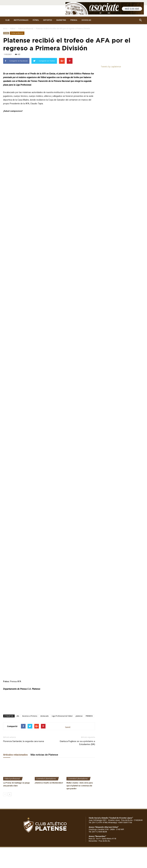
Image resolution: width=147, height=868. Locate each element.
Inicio (5, 29)
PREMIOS (89, 666)
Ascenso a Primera (30, 666)
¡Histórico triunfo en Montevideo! (49, 733)
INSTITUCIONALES (21, 20)
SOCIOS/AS (86, 20)
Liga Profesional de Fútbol (62, 666)
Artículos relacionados (15, 705)
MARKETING (61, 20)
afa (18, 666)
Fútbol (13, 29)
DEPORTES (48, 20)
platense (79, 666)
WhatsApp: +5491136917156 (120, 772)
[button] (140, 20)
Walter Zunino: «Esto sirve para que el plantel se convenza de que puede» (80, 736)
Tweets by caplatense (111, 67)
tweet (68, 677)
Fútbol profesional (26, 29)
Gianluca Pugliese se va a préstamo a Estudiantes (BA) (77, 693)
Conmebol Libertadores (46, 729)
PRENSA (74, 20)
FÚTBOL (36, 20)
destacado (45, 666)
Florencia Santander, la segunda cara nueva (24, 691)
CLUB (7, 20)
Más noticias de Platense (44, 705)
